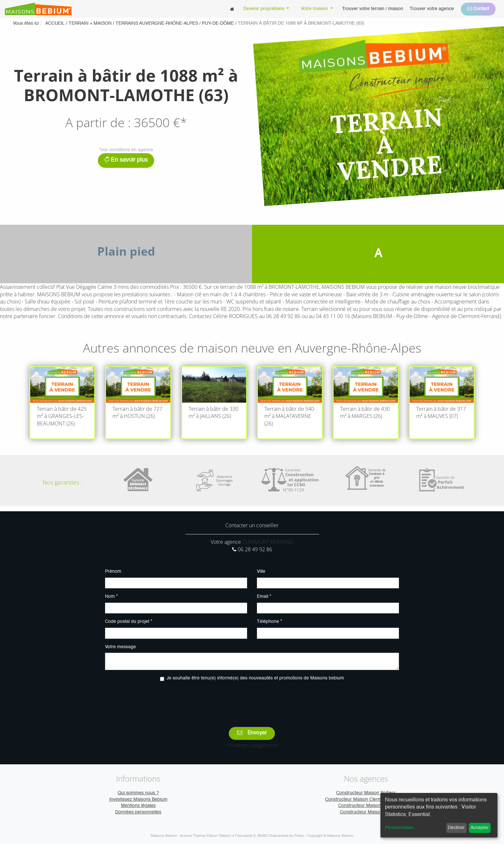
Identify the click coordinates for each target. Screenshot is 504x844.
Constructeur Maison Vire (366, 812)
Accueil (55, 23)
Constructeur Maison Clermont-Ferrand (366, 799)
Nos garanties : (62, 482)
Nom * (111, 596)
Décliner (456, 828)
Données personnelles (138, 812)
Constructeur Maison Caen (366, 806)
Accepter (480, 828)
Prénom (113, 571)
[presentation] (252, 700)
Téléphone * (269, 622)
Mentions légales (138, 806)
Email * (264, 596)
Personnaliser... (401, 828)
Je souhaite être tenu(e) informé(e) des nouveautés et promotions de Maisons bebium (255, 678)
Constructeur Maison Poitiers (366, 793)
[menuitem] (232, 9)
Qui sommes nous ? (138, 793)
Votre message (120, 647)
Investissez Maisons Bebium (138, 799)
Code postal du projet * (129, 622)
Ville (261, 571)
